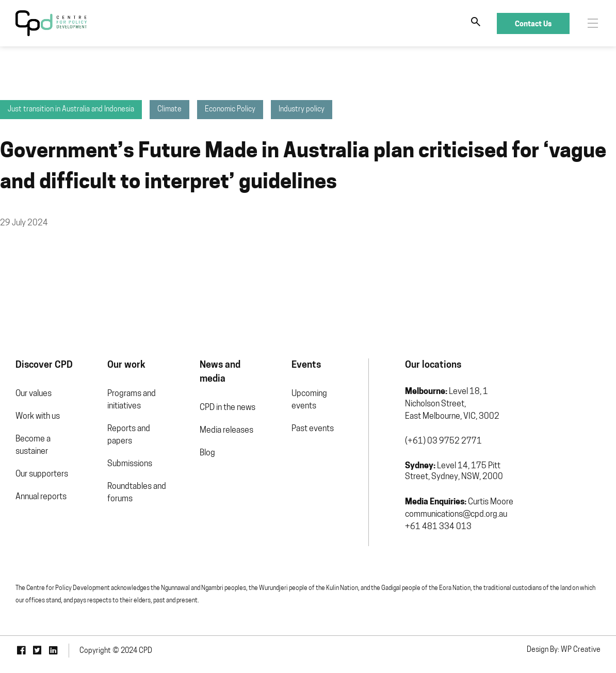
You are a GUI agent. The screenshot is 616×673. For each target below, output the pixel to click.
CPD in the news (228, 408)
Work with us (38, 417)
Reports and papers (129, 435)
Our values (34, 394)
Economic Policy (230, 110)
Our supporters (42, 474)
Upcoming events (309, 400)
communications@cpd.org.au (456, 515)
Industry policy (302, 110)
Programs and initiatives (132, 400)
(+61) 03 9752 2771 (443, 441)
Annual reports (41, 497)
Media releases (226, 431)
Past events (313, 429)
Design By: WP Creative (564, 650)
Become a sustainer (33, 446)
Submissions (130, 464)
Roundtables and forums (137, 493)
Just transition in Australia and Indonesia (71, 110)
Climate (169, 110)
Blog (207, 453)
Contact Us (533, 23)
